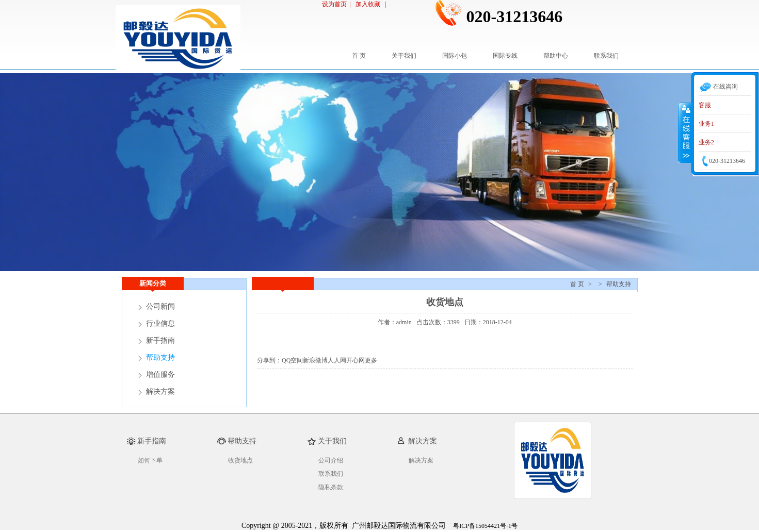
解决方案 (160, 392)
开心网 (356, 360)
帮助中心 (556, 56)
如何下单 (150, 460)
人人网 (337, 360)
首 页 (359, 56)
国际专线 (505, 56)
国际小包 (455, 56)
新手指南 (160, 340)
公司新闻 (160, 306)
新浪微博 (315, 360)
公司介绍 (331, 460)
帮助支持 (619, 284)
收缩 (685, 132)
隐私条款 (331, 487)
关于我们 (404, 56)
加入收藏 (369, 4)
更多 (371, 360)
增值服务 (160, 375)
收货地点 (240, 460)
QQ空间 (292, 360)
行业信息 (160, 323)
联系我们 (606, 56)
